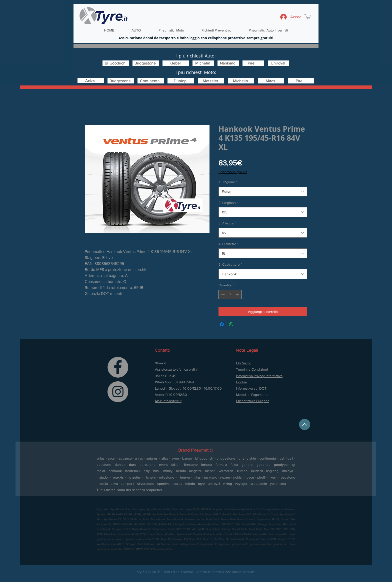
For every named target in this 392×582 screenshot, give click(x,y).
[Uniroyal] (278, 63)
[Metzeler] (211, 81)
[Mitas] (271, 81)
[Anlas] (91, 81)
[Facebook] (118, 367)
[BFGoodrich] (116, 63)
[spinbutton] (230, 294)
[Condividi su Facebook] (222, 324)
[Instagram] (118, 392)
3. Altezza (227, 223)
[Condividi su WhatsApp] (231, 324)
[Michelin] (203, 63)
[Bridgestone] (146, 63)
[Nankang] (228, 63)
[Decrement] (222, 294)
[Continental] (151, 81)
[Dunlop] (181, 81)
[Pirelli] (253, 63)
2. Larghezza (229, 203)
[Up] (305, 424)
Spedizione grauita (233, 172)
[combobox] (263, 192)
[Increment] (238, 294)
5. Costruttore (230, 264)
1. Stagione (228, 182)
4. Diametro (228, 244)
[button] (308, 16)
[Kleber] (176, 63)
